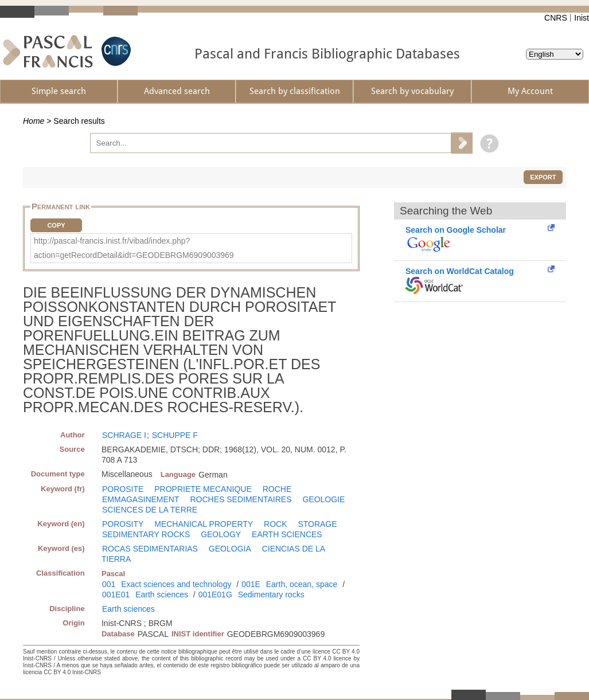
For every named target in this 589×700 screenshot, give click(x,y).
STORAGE (317, 524)
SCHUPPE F (175, 435)
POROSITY (123, 524)
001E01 (116, 595)
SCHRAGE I (124, 435)
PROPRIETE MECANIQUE (203, 489)
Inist (582, 18)
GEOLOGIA (230, 549)
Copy (56, 225)
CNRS (556, 18)
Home (34, 121)
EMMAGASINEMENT (141, 499)
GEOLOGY (221, 534)
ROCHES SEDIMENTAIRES (241, 499)
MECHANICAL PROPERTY (204, 524)
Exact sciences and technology (176, 584)
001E (251, 584)
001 (109, 584)
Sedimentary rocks (271, 595)
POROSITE (123, 489)
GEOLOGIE (323, 499)
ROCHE (277, 489)
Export (543, 177)
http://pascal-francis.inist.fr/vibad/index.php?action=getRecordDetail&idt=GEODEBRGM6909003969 (134, 248)
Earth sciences (162, 595)
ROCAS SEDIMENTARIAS (150, 549)
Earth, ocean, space (302, 584)
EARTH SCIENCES (287, 534)
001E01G (215, 595)
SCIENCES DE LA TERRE (150, 510)
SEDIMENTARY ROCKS (146, 534)
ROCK (275, 524)
